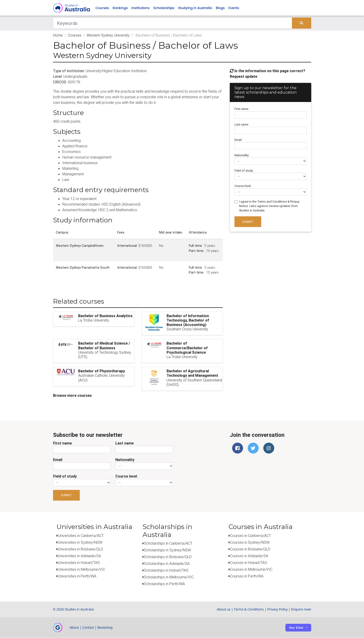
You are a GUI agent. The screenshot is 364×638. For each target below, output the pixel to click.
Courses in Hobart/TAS (249, 563)
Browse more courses (72, 395)
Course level (243, 186)
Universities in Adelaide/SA (79, 556)
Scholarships (164, 8)
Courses (102, 8)
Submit (248, 222)
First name (241, 109)
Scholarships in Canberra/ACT (168, 543)
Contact (88, 628)
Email (238, 140)
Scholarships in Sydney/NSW (167, 550)
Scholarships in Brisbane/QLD (168, 557)
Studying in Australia (195, 8)
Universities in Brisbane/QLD (80, 549)
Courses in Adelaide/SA (249, 556)
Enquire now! (301, 609)
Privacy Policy (277, 609)
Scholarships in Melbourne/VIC (169, 577)
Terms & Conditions (249, 609)
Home (58, 35)
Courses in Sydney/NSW (250, 542)
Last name (241, 124)
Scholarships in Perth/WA (164, 584)
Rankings (120, 8)
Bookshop (105, 628)
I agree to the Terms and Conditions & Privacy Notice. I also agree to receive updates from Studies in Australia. (269, 206)
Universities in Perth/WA (77, 576)
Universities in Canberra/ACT (81, 536)
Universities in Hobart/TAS (79, 563)
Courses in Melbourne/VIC (251, 569)
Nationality (242, 155)
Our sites (296, 628)
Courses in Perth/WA (247, 576)
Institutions (140, 8)
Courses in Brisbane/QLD (250, 549)
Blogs (220, 8)
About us (224, 609)
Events (234, 8)
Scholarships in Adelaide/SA (167, 564)
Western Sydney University (108, 35)
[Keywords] (173, 23)
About (74, 628)
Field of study (244, 171)
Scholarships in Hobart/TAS (166, 570)
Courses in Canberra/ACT (250, 536)
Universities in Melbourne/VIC (82, 569)
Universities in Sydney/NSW (80, 542)
